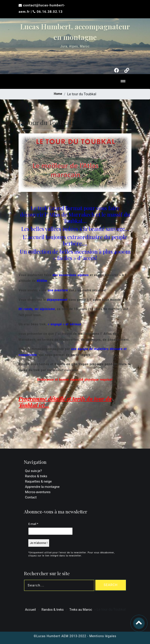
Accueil (30, 610)
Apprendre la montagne (42, 487)
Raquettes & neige (38, 481)
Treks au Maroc (81, 610)
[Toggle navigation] (123, 81)
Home (58, 94)
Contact (31, 497)
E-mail (33, 524)
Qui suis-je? (33, 471)
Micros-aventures (38, 492)
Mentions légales (103, 636)
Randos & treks (36, 476)
